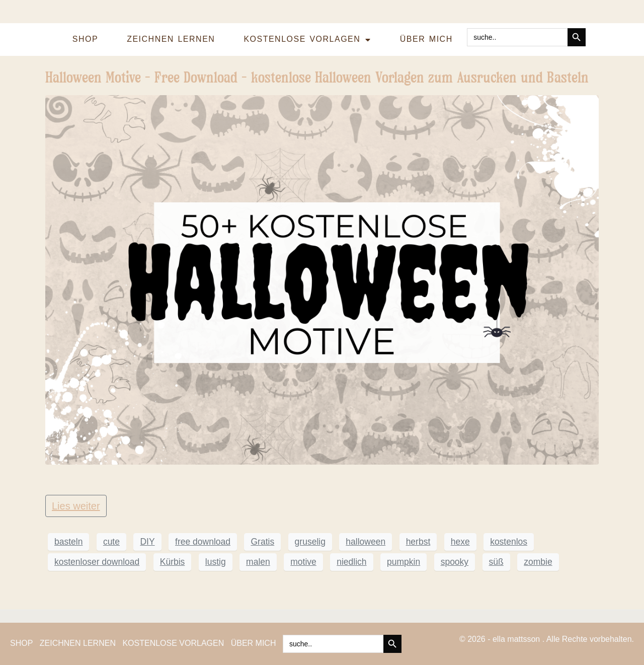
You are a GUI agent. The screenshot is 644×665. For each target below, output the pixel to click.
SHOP (85, 39)
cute (111, 542)
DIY (147, 542)
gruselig (310, 542)
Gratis (262, 542)
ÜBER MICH (426, 39)
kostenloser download (97, 562)
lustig (216, 562)
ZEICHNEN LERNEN (171, 39)
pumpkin (404, 562)
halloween (366, 542)
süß (496, 562)
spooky (455, 562)
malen (258, 562)
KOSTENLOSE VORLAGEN (307, 40)
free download (203, 542)
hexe (460, 542)
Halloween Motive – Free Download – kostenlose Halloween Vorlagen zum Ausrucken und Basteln (317, 77)
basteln (68, 542)
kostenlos (509, 542)
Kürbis (173, 562)
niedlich (351, 562)
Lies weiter (76, 506)
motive (303, 562)
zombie (538, 562)
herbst (418, 542)
